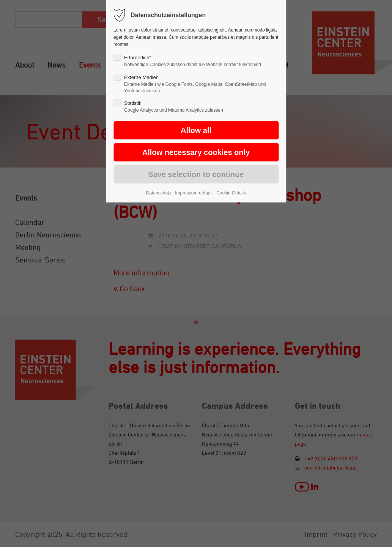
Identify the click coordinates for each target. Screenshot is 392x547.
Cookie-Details (231, 193)
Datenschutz (159, 193)
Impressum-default (194, 193)
